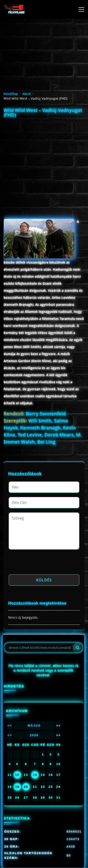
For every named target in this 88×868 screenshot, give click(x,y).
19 (17, 787)
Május (34, 726)
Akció (27, 94)
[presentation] (44, 563)
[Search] (77, 648)
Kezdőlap (11, 94)
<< (10, 726)
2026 (34, 735)
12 (17, 775)
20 (26, 787)
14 (35, 775)
